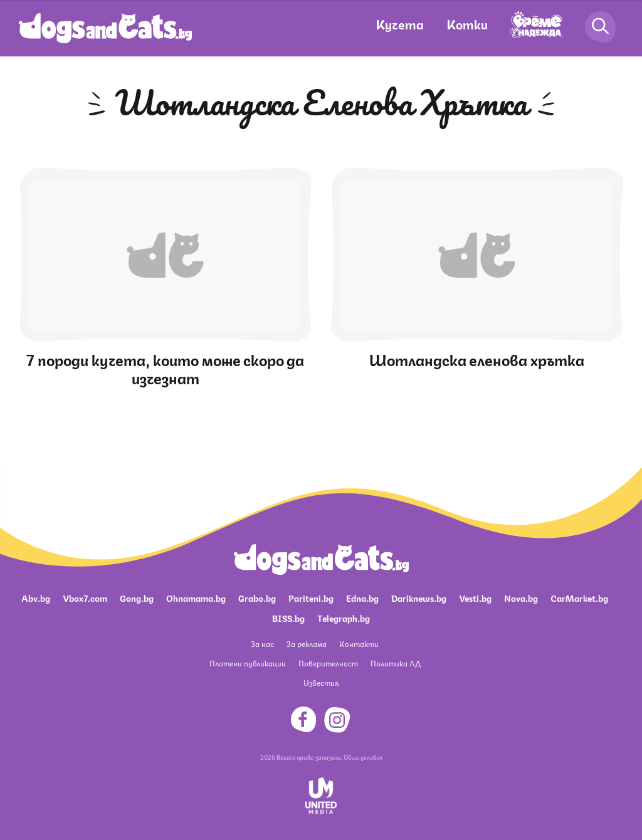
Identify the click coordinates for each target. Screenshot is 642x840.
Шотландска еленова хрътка (477, 359)
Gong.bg (137, 597)
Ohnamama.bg (196, 597)
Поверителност (328, 663)
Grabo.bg (257, 597)
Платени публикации (248, 663)
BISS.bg (288, 617)
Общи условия (363, 757)
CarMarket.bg (579, 597)
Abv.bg (36, 597)
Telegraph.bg (344, 617)
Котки (467, 24)
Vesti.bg (475, 597)
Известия (321, 682)
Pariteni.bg (311, 597)
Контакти (359, 643)
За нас (262, 643)
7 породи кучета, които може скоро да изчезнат (165, 368)
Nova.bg (521, 597)
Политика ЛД (396, 663)
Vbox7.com (85, 597)
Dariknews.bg (419, 597)
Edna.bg (362, 597)
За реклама (307, 643)
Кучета (400, 24)
